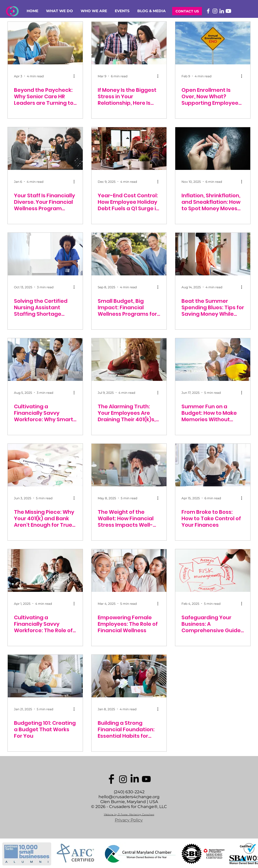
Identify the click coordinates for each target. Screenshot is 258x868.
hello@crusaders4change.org (129, 797)
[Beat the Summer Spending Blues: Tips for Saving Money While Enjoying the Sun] (213, 254)
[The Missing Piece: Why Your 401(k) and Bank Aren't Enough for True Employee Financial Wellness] (45, 465)
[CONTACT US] (187, 11)
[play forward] (252, 854)
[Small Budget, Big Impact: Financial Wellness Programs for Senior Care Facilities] (129, 254)
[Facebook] (208, 11)
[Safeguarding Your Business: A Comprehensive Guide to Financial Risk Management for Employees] (213, 571)
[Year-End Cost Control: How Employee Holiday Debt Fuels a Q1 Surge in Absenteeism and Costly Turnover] (129, 149)
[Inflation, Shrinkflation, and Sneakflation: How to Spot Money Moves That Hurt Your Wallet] (213, 149)
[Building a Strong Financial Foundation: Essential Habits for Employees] (129, 676)
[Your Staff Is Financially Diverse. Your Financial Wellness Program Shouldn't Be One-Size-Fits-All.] (45, 149)
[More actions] (76, 76)
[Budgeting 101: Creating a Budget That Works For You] (45, 676)
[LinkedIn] (222, 11)
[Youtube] (228, 11)
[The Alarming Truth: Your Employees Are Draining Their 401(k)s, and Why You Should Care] (129, 360)
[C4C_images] (111, 779)
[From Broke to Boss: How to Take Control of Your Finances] (213, 465)
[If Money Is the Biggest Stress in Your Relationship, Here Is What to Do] (129, 43)
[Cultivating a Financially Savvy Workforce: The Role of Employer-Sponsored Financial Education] (45, 571)
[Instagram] (215, 11)
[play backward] (9, 854)
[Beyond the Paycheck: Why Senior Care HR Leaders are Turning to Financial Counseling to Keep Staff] (45, 43)
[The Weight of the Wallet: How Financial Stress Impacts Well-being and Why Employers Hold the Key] (129, 465)
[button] (59, 11)
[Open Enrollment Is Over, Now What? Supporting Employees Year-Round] (213, 43)
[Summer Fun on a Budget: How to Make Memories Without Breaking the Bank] (213, 360)
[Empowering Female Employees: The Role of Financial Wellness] (129, 571)
